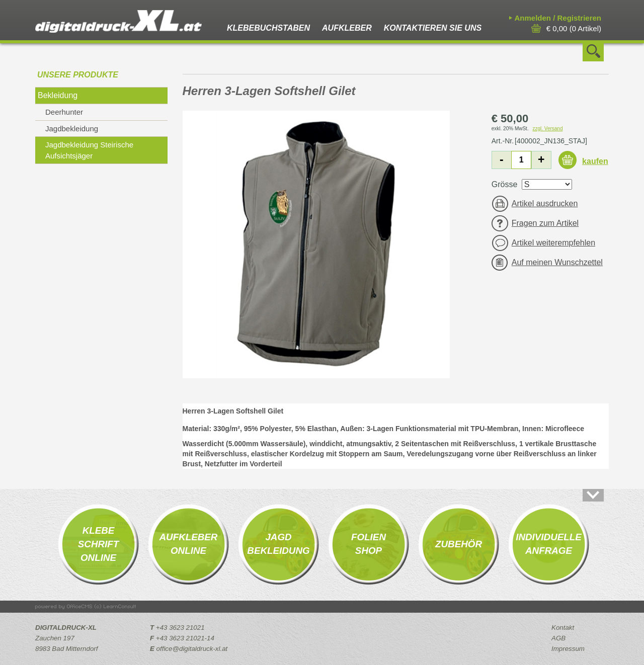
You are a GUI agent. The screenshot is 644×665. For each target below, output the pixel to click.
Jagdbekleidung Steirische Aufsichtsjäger (89, 150)
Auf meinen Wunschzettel (557, 262)
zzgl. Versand (547, 129)
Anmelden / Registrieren (558, 18)
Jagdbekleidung (72, 129)
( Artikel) (574, 28)
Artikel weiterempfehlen (553, 243)
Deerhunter (64, 112)
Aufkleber (347, 28)
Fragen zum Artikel (545, 223)
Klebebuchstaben (268, 28)
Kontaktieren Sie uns (433, 28)
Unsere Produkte (78, 75)
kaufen (595, 161)
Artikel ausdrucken (545, 203)
